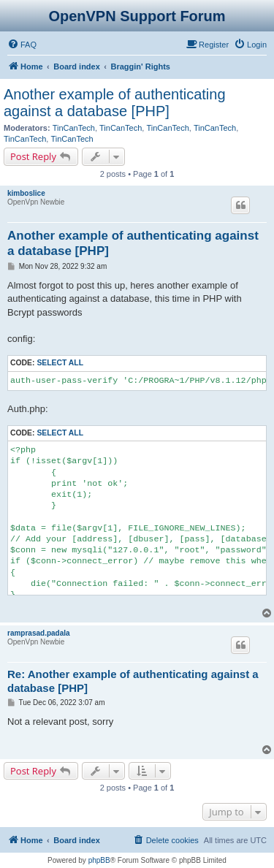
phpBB (99, 860)
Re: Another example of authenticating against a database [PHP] (133, 681)
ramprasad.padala (39, 633)
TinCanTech (74, 128)
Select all (60, 363)
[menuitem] (22, 45)
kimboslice (26, 193)
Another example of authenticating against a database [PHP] (115, 103)
